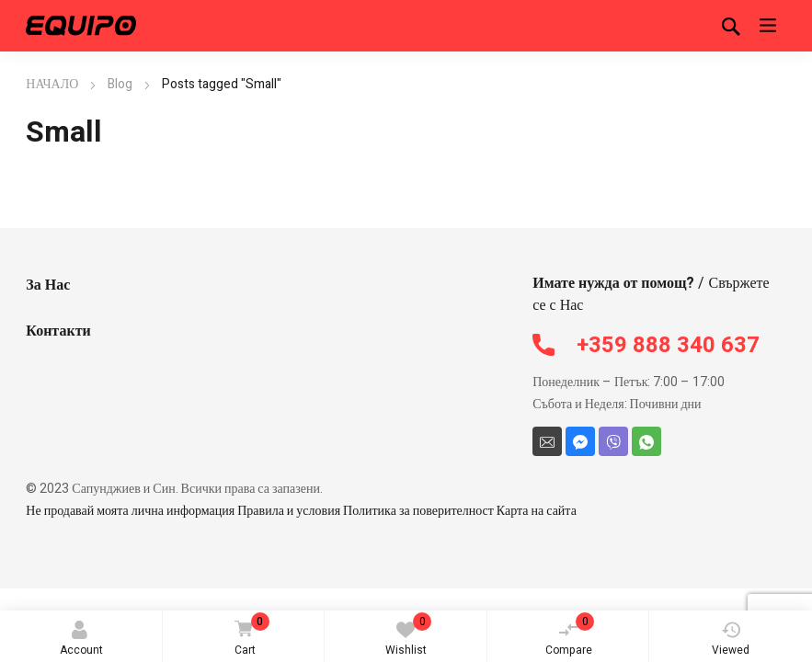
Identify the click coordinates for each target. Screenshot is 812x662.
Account (81, 639)
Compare (570, 635)
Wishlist (409, 635)
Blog (120, 84)
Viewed (731, 639)
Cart (249, 636)
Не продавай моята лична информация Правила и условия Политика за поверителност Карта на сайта (301, 511)
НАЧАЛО (52, 84)
